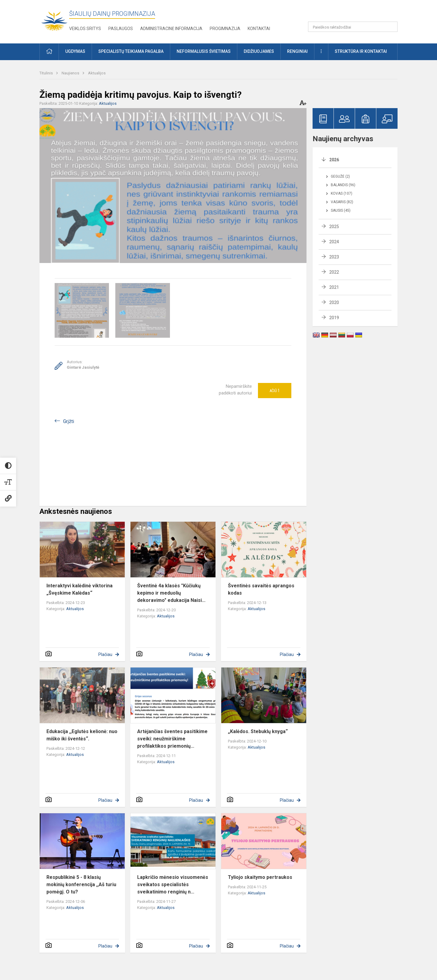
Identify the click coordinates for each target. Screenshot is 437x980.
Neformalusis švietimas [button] (204, 51)
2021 (334, 287)
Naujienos (71, 73)
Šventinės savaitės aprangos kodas (261, 589)
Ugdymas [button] (75, 51)
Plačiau (105, 654)
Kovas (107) (342, 193)
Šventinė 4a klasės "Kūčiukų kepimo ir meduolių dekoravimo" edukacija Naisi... (171, 593)
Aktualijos (97, 73)
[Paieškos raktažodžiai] (353, 27)
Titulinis (47, 73)
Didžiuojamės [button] (259, 51)
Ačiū (275, 391)
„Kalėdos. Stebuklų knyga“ (258, 731)
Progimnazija (225, 29)
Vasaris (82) (342, 202)
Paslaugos (121, 29)
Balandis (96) (343, 185)
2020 (334, 302)
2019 (334, 318)
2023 (334, 257)
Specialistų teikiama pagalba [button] (131, 51)
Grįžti (69, 421)
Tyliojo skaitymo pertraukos (260, 877)
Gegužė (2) (340, 176)
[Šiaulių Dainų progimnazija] (54, 20)
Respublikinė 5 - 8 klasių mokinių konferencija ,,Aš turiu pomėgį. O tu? (81, 884)
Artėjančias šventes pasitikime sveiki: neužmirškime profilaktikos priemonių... (172, 739)
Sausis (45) (341, 210)
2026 (334, 160)
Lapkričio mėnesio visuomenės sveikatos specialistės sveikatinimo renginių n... (173, 884)
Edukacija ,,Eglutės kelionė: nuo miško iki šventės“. (82, 735)
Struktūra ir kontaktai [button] (361, 51)
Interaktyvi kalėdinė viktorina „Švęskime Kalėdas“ (80, 589)
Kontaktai (259, 29)
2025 (334, 227)
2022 (334, 272)
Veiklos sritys (85, 29)
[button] (356, 13)
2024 (334, 242)
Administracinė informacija (171, 29)
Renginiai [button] (297, 51)
